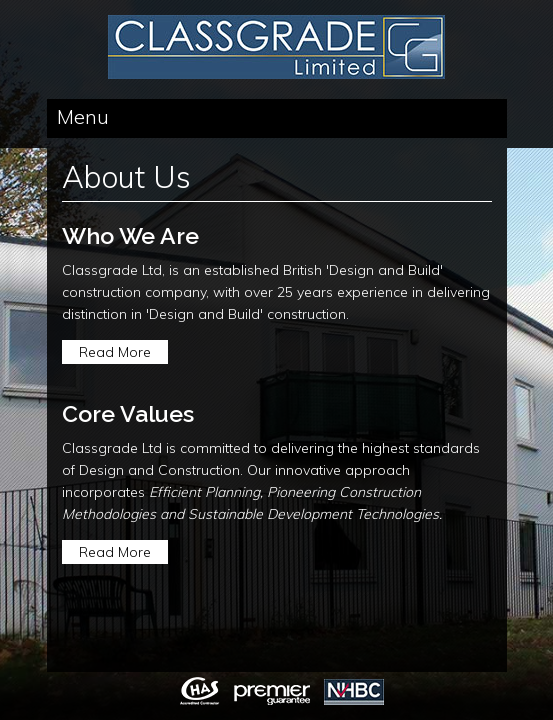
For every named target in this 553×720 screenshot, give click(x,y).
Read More (115, 352)
